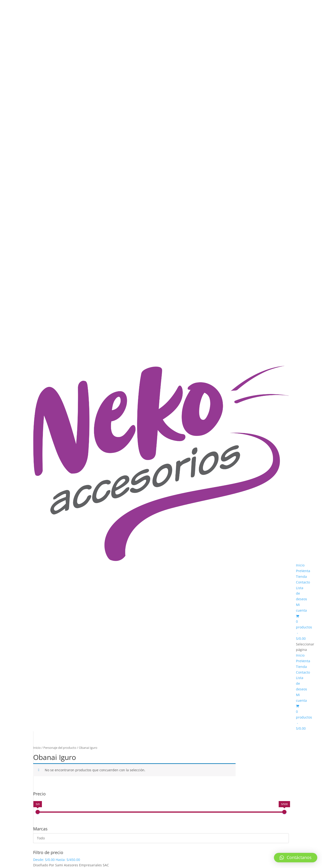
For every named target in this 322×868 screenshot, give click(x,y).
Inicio (300, 565)
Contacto (303, 582)
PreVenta (303, 571)
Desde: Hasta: (57, 860)
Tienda (301, 576)
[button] (296, 858)
